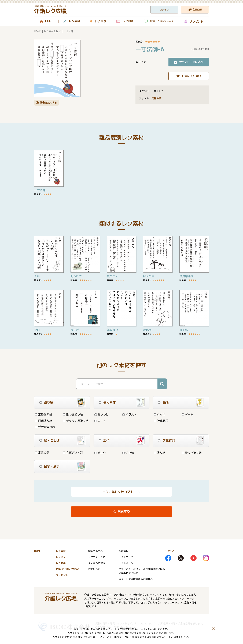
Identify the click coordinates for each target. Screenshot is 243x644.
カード (100, 421)
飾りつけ (102, 414)
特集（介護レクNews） (69, 569)
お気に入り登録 (191, 76)
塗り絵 (160, 453)
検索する (124, 511)
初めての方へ (95, 551)
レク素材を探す (52, 31)
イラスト (130, 414)
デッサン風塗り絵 (76, 421)
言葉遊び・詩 (73, 452)
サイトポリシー (127, 563)
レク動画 (128, 21)
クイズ (160, 414)
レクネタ (101, 21)
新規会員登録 (195, 10)
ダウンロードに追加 (191, 62)
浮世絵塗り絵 (45, 427)
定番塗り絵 (44, 414)
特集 (162, 21)
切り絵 (128, 453)
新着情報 (123, 551)
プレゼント (196, 21)
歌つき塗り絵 (73, 414)
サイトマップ (126, 557)
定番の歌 (156, 98)
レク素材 (74, 21)
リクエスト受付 (97, 557)
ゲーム (187, 414)
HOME (49, 21)
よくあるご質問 (97, 563)
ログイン (164, 10)
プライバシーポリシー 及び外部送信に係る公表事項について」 (134, 637)
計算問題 (161, 421)
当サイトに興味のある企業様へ (136, 579)
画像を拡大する (48, 102)
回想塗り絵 (44, 421)
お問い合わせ (95, 569)
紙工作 (100, 453)
